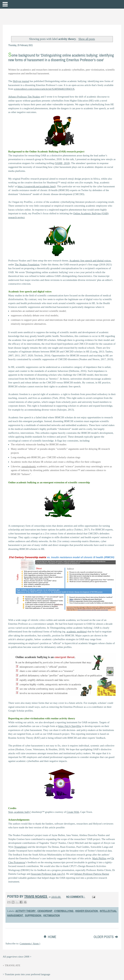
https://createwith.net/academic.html (36, 186)
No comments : (76, 897)
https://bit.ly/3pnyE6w (70, 726)
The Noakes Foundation (27, 265)
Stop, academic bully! (19, 812)
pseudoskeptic (29, 466)
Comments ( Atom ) (30, 944)
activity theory (26, 911)
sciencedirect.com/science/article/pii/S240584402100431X (44, 89)
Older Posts (104, 937)
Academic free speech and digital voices (90, 261)
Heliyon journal (21, 81)
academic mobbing (76, 632)
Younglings (20, 847)
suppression (33, 915)
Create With (73, 812)
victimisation (52, 915)
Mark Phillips (99, 858)
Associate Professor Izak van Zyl (48, 874)
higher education (87, 911)
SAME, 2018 (62, 163)
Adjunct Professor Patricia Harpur (92, 874)
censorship (45, 911)
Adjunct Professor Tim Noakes (24, 97)
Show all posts (87, 39)
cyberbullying (64, 911)
